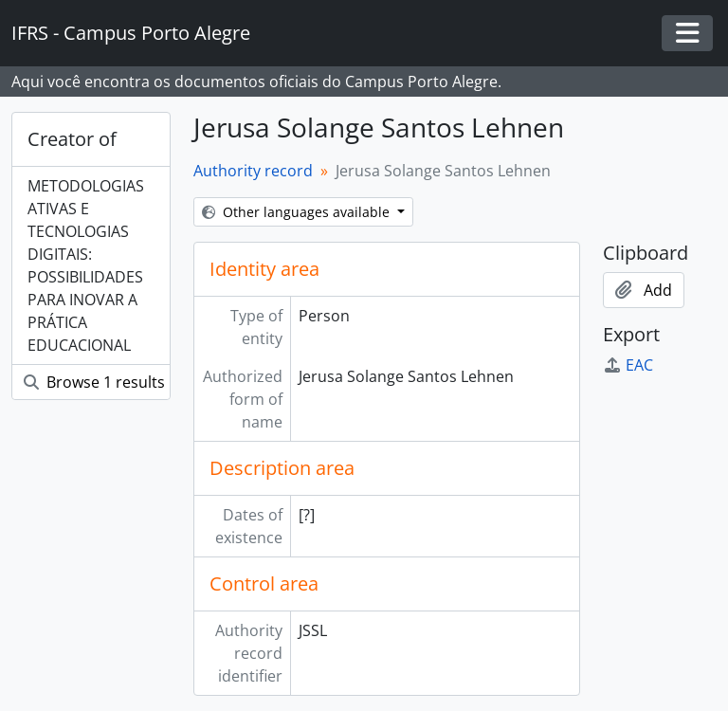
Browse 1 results (94, 382)
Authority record (253, 171)
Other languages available (298, 212)
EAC (628, 365)
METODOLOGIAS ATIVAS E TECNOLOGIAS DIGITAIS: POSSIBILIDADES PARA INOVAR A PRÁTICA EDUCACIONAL (86, 265)
